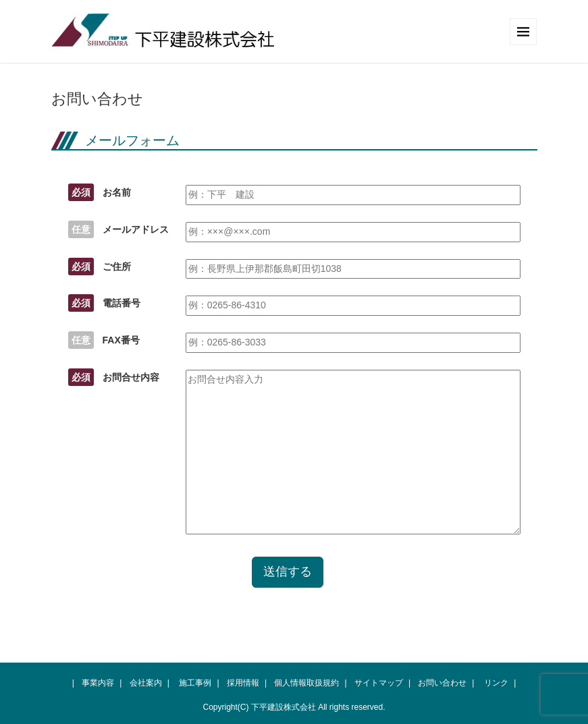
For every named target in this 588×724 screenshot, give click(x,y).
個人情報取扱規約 (306, 683)
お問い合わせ (442, 683)
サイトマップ (379, 683)
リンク (496, 683)
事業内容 (98, 683)
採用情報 (243, 683)
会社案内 (146, 683)
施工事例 (195, 683)
